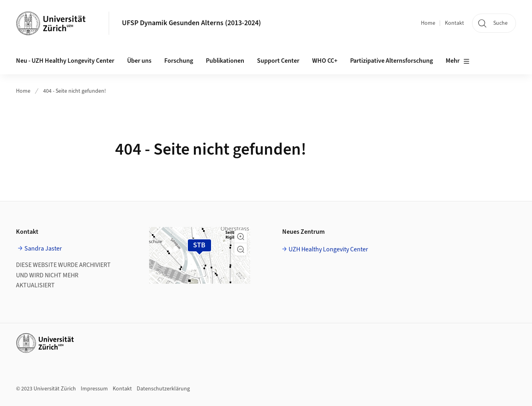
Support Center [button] (278, 61)
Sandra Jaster (43, 249)
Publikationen (225, 61)
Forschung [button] (179, 61)
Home (428, 23)
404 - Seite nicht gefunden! (75, 91)
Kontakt (454, 23)
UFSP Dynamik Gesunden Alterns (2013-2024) (191, 23)
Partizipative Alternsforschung (392, 61)
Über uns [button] (139, 61)
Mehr (458, 61)
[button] (241, 237)
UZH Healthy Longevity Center (328, 249)
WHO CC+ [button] (325, 61)
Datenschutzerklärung (163, 389)
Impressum (94, 389)
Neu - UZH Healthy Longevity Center (65, 61)
